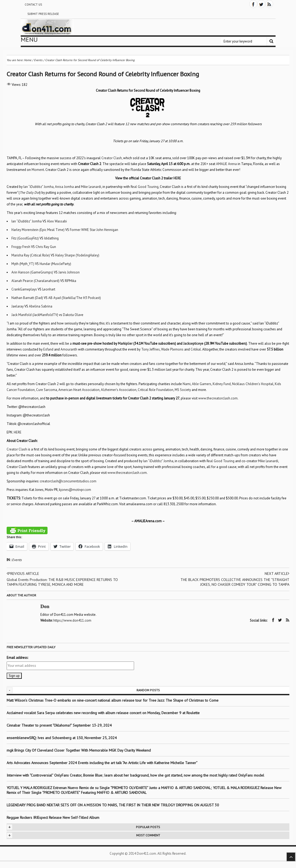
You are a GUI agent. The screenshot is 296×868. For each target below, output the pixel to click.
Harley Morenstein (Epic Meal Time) (38, 230)
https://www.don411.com (72, 620)
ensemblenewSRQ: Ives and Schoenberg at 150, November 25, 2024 (62, 738)
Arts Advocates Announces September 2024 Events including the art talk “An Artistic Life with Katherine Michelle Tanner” (102, 763)
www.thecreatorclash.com (218, 398)
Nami (187, 384)
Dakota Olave (73, 315)
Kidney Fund (222, 384)
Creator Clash (112, 158)
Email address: (17, 658)
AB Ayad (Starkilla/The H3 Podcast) (75, 298)
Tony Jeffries (151, 349)
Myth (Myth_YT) (23, 264)
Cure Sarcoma (47, 390)
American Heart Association (79, 390)
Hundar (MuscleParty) (55, 264)
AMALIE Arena (226, 164)
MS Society (183, 390)
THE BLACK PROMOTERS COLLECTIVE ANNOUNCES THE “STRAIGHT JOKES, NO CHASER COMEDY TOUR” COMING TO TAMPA (235, 582)
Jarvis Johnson (69, 272)
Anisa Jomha (64, 187)
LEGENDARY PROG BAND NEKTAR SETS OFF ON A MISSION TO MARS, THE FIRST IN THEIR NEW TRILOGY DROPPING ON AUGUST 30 (113, 805)
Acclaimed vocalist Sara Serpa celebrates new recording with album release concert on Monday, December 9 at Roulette (103, 713)
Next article (277, 574)
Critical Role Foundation (156, 390)
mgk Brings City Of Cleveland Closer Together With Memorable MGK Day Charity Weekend (79, 750)
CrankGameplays (24, 289)
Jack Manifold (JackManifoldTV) (35, 315)
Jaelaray (18, 306)
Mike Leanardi (91, 187)
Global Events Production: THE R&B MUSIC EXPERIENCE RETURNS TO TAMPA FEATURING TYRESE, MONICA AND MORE (62, 582)
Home (28, 60)
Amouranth (69, 349)
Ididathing (51, 238)
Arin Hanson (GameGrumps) (32, 272)
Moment (38, 170)
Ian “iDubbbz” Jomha (38, 187)
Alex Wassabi (57, 221)
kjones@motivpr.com (75, 490)
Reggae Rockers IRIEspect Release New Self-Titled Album (53, 818)
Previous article (23, 574)
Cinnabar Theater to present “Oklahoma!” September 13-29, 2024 (59, 725)
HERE (18, 432)
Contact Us (33, 5)
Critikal (196, 349)
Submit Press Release (43, 14)
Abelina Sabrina (41, 306)
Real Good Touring (145, 187)
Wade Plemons (172, 349)
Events (17, 560)
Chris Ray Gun (46, 247)
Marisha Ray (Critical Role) (31, 255)
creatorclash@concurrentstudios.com (68, 481)
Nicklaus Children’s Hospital (253, 384)
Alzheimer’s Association (119, 390)
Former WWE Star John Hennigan (94, 230)
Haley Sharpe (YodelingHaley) (77, 255)
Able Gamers (202, 384)
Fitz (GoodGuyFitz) (25, 238)
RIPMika (70, 281)
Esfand (48, 349)
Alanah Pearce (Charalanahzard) (35, 281)
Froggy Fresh (21, 247)
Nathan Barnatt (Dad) (27, 298)
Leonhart (49, 289)
